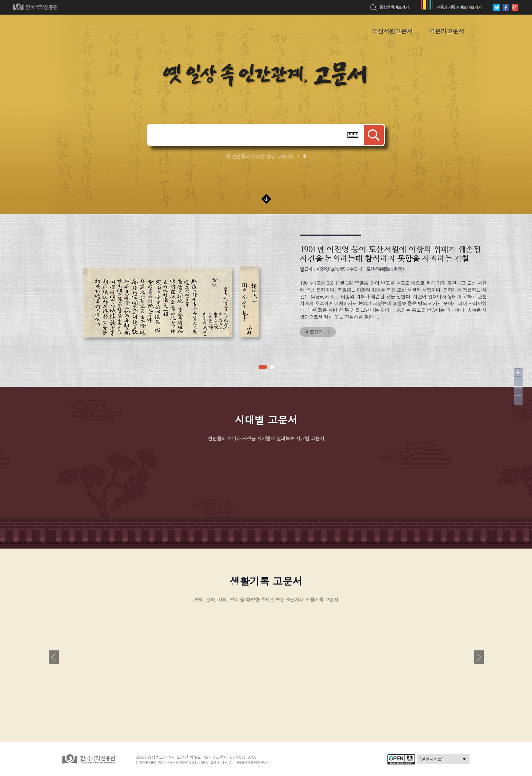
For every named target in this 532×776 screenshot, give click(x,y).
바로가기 (314, 332)
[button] (263, 367)
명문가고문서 (446, 31)
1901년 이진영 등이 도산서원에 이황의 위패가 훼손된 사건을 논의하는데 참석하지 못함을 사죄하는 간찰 (390, 254)
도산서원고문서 (392, 31)
